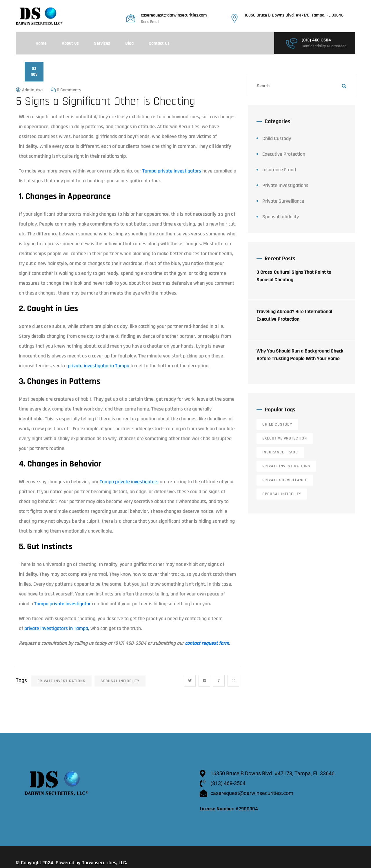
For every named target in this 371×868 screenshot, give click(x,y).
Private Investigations (61, 681)
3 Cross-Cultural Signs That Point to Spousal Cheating (294, 276)
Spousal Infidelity (120, 681)
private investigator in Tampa (99, 366)
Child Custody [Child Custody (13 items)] (277, 424)
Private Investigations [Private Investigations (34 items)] (286, 466)
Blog (129, 43)
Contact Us (159, 43)
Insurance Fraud (279, 170)
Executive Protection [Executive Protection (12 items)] (285, 438)
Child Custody (277, 138)
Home (41, 43)
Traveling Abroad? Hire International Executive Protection (294, 315)
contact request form (207, 643)
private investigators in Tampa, (56, 628)
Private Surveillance (283, 201)
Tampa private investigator (62, 604)
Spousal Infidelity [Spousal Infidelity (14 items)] (282, 494)
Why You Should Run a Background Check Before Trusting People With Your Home (300, 355)
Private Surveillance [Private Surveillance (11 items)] (285, 480)
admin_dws (33, 90)
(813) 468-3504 (316, 40)
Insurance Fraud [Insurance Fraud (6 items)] (280, 452)
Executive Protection (284, 154)
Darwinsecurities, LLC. (104, 863)
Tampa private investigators (172, 171)
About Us (70, 43)
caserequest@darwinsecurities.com (174, 15)
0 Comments (69, 90)
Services (102, 43)
